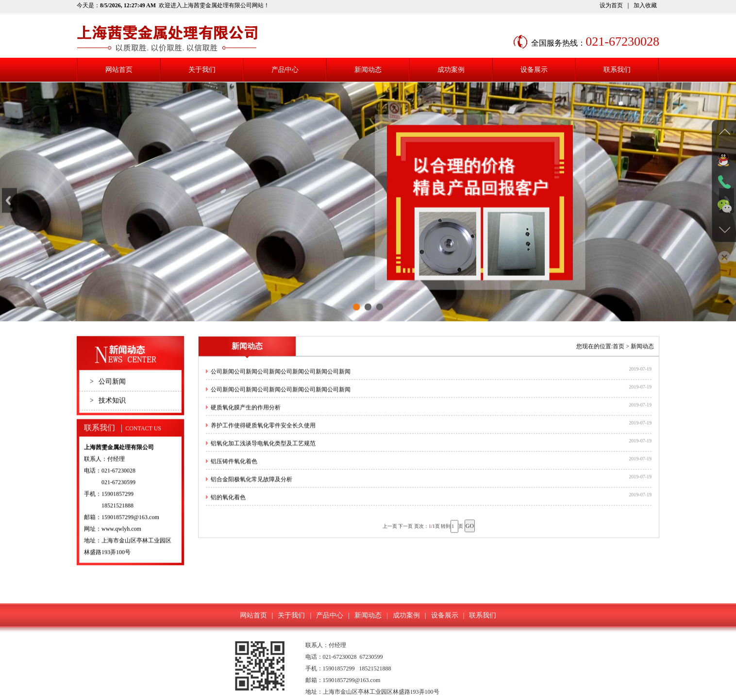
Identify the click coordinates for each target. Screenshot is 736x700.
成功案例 (451, 70)
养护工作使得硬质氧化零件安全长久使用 (263, 435)
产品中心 (285, 70)
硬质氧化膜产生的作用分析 (246, 417)
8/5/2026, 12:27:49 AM (128, 5)
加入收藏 (645, 5)
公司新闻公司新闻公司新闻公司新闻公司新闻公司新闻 (281, 382)
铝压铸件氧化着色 (234, 471)
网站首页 (119, 70)
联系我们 (617, 70)
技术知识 (108, 410)
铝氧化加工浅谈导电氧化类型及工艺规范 (263, 453)
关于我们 (202, 70)
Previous (9, 210)
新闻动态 (368, 70)
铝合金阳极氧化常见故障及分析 (251, 489)
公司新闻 (108, 392)
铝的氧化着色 (228, 507)
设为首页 (611, 5)
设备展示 (534, 70)
